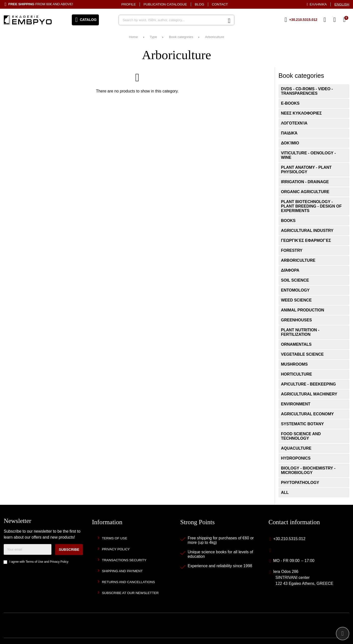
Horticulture (296, 374)
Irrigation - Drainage (305, 182)
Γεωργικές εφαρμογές (306, 240)
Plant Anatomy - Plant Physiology (306, 170)
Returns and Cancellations (128, 582)
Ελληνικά (318, 4)
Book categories (181, 37)
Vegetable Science (302, 354)
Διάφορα (290, 270)
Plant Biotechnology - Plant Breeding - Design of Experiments (311, 206)
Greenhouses (296, 320)
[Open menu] (85, 20)
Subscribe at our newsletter (130, 593)
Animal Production (303, 310)
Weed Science (296, 300)
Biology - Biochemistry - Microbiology (308, 470)
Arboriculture (215, 37)
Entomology (295, 290)
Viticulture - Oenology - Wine (308, 155)
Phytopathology (300, 483)
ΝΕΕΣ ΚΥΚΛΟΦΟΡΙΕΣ (301, 113)
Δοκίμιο (290, 143)
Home (133, 37)
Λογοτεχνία (294, 123)
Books (288, 221)
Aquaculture (296, 448)
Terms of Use (34, 562)
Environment (296, 404)
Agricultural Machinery (309, 394)
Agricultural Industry (307, 231)
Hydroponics (296, 458)
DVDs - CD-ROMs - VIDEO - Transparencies (307, 91)
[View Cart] (344, 20)
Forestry (292, 250)
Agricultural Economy (307, 414)
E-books (290, 103)
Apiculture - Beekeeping (308, 384)
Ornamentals (296, 344)
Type (153, 37)
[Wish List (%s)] (325, 20)
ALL (285, 493)
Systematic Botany (302, 424)
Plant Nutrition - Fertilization (300, 332)
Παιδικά (289, 133)
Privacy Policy (59, 562)
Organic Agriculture (305, 192)
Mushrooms (294, 364)
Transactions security (124, 560)
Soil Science (295, 280)
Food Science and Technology (301, 436)
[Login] (335, 20)
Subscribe (69, 550)
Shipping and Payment (122, 571)
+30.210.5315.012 (289, 539)
